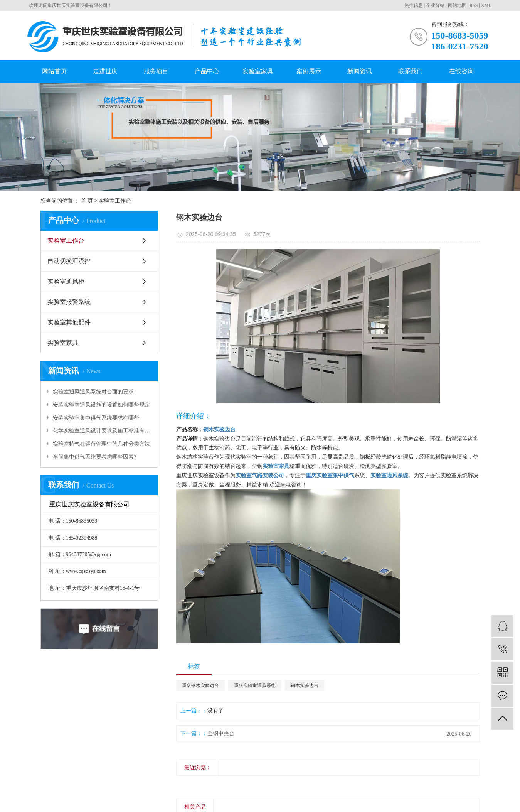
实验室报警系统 (69, 302)
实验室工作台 (66, 241)
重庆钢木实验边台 (200, 685)
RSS (474, 5)
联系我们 (411, 71)
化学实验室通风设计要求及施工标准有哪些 (102, 431)
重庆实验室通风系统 (255, 685)
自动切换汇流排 (69, 261)
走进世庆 (105, 71)
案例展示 (309, 71)
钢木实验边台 (305, 685)
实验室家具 (258, 71)
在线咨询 (461, 71)
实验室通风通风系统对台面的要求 (93, 392)
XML (486, 5)
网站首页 (54, 71)
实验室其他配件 (69, 322)
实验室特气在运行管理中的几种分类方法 (101, 444)
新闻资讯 (360, 71)
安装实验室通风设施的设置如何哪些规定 (101, 405)
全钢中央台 (221, 734)
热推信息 (414, 5)
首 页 (87, 201)
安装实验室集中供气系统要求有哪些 (96, 418)
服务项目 (156, 71)
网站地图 (457, 5)
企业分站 (435, 5)
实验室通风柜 (66, 281)
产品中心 (207, 71)
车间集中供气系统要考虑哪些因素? (94, 457)
